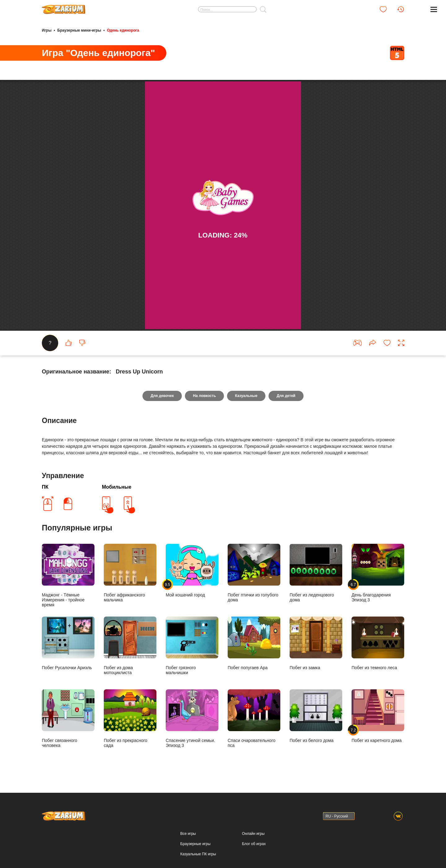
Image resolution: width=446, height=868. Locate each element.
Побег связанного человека (68, 719)
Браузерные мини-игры (79, 30)
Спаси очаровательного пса (254, 719)
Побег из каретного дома (378, 716)
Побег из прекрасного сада (130, 719)
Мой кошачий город (192, 571)
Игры (47, 30)
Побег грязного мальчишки (192, 646)
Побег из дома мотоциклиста (130, 646)
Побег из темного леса (378, 643)
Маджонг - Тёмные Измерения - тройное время (68, 576)
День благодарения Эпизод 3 (378, 573)
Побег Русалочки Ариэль (68, 643)
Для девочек (162, 396)
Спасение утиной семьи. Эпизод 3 (192, 719)
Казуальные (246, 396)
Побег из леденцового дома (316, 573)
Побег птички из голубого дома (254, 573)
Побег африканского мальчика (130, 573)
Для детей (286, 396)
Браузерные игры (195, 844)
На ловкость (204, 396)
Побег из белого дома (316, 716)
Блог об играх (254, 844)
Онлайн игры (253, 834)
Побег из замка (316, 643)
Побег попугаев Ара (254, 643)
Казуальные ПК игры (198, 854)
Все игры (188, 834)
